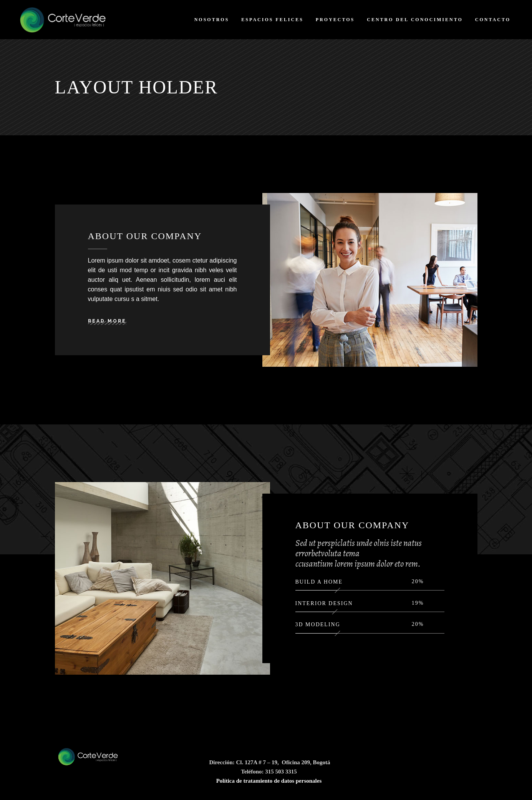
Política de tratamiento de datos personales (269, 781)
